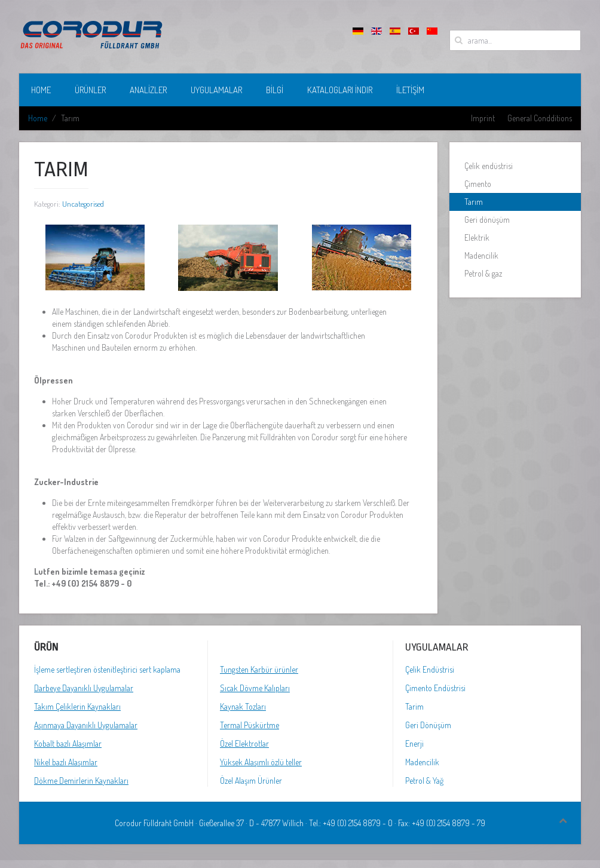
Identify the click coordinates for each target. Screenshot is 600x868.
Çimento (478, 184)
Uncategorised (83, 204)
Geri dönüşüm (487, 220)
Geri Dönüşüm (428, 725)
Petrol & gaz (483, 273)
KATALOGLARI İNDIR (340, 90)
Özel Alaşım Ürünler (251, 780)
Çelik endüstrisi (489, 166)
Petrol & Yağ (424, 780)
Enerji (414, 743)
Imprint (483, 118)
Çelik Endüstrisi (430, 669)
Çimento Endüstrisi (435, 688)
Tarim (414, 706)
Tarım (474, 202)
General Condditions (540, 118)
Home (41, 90)
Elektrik (477, 237)
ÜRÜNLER (90, 90)
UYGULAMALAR (216, 90)
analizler (148, 90)
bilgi (275, 90)
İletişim (410, 90)
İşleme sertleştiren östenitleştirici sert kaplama (107, 669)
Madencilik (481, 255)
